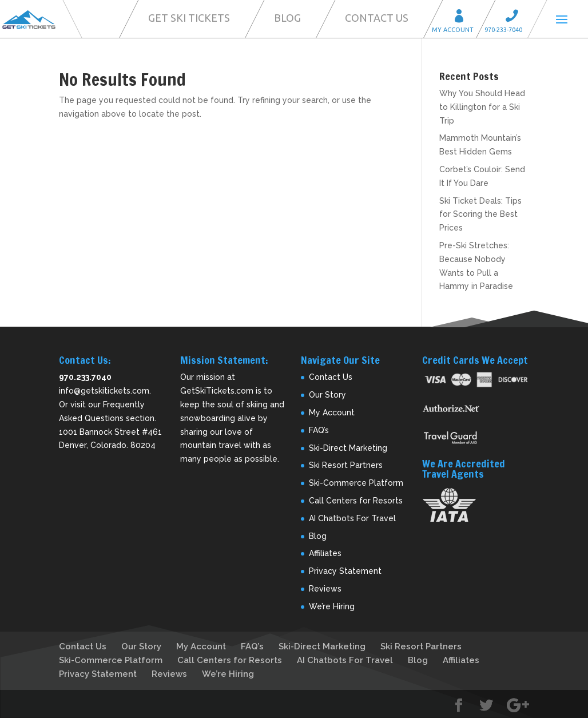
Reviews (325, 589)
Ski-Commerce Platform (356, 483)
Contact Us (377, 18)
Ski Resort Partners (346, 465)
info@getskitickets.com (104, 391)
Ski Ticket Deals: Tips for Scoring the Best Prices (480, 215)
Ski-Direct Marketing (348, 448)
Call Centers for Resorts (356, 501)
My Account (463, 17)
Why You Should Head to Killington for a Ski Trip (482, 107)
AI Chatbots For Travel (352, 518)
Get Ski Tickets (189, 18)
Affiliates (325, 553)
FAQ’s (319, 430)
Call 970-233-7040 (515, 17)
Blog (287, 18)
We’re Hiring (332, 606)
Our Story (327, 395)
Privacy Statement (345, 571)
